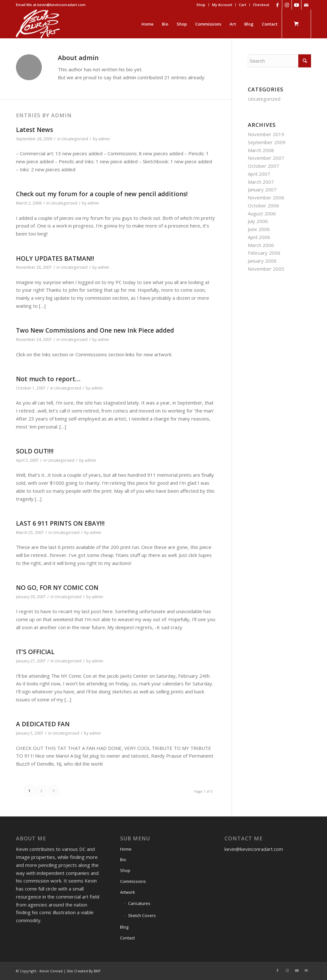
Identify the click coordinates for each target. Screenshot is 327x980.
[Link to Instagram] (287, 5)
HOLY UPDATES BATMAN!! (55, 259)
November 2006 (266, 197)
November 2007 (266, 158)
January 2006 (262, 261)
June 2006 (259, 229)
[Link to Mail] (306, 5)
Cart (243, 5)
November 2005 (266, 269)
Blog (124, 927)
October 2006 (263, 205)
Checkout (261, 5)
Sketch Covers (142, 915)
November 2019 (266, 134)
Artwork (128, 892)
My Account (222, 5)
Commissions (133, 881)
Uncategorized (75, 139)
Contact (127, 938)
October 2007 (263, 166)
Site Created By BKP (84, 971)
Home (126, 849)
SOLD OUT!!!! (35, 451)
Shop (201, 5)
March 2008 (261, 150)
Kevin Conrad (51, 971)
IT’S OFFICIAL (35, 652)
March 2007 (261, 182)
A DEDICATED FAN (43, 724)
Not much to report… (48, 379)
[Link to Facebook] (277, 5)
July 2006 (258, 221)
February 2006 (264, 253)
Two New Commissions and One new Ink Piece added (95, 330)
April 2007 (259, 174)
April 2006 (259, 237)
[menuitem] (201, 5)
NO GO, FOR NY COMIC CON (57, 588)
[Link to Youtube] (297, 5)
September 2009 (267, 142)
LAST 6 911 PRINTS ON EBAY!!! (60, 523)
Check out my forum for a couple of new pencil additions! (102, 194)
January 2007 (262, 189)
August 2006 (262, 213)
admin (104, 139)
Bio (123, 860)
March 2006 (261, 245)
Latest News (34, 130)
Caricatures (139, 903)
